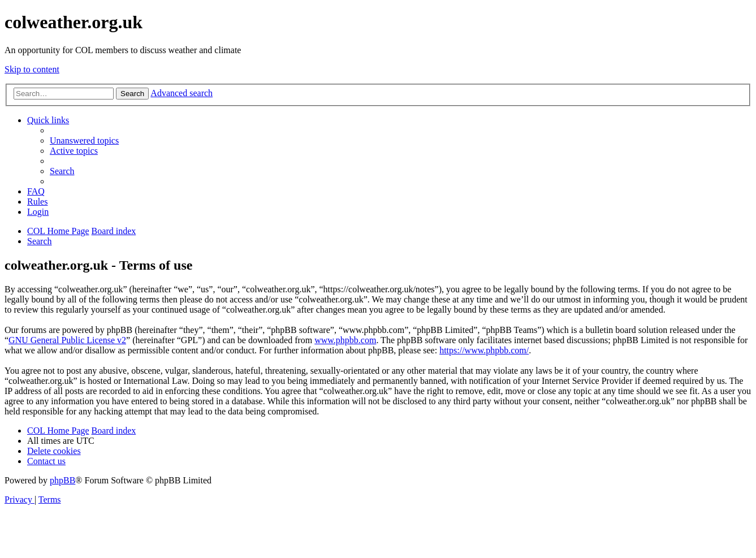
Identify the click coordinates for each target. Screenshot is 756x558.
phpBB (62, 480)
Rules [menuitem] (37, 202)
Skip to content (32, 69)
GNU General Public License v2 (67, 340)
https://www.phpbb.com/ (484, 350)
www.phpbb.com (345, 340)
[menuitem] (84, 140)
